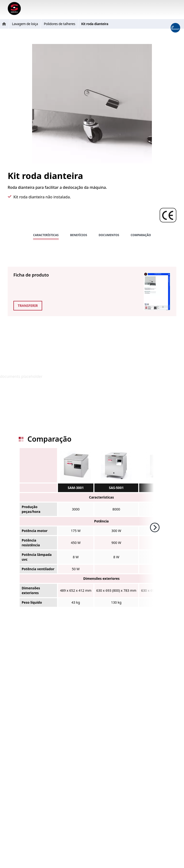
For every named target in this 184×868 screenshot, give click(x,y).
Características (46, 235)
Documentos (109, 235)
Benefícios (79, 235)
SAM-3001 (76, 488)
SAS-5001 (116, 488)
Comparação (141, 235)
